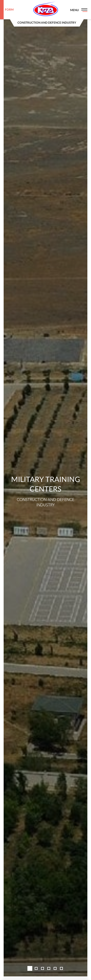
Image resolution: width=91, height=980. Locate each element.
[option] (45, 490)
